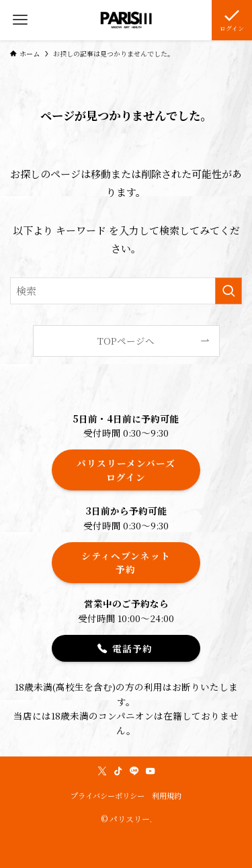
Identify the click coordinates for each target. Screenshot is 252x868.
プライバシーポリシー (108, 795)
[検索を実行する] (228, 291)
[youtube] (151, 771)
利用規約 (167, 795)
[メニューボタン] (20, 20)
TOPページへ (126, 341)
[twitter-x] (102, 771)
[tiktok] (118, 771)
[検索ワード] (126, 291)
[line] (134, 771)
